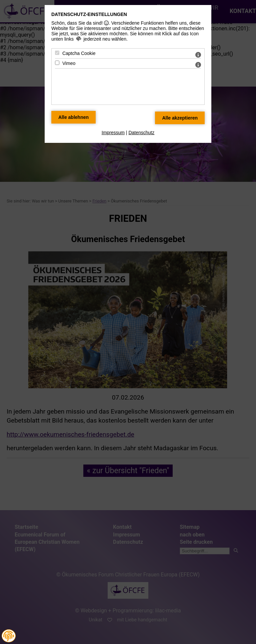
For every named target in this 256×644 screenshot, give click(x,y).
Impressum (113, 133)
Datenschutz (141, 133)
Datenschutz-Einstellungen (89, 14)
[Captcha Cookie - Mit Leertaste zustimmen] (57, 53)
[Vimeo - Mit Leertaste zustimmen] (57, 63)
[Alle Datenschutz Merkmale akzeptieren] (180, 118)
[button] (9, 636)
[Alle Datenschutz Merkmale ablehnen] (73, 117)
